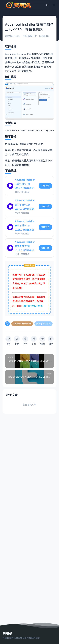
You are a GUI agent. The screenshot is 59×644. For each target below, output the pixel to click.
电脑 (25, 36)
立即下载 (45, 186)
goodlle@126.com (33, 306)
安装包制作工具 (44, 324)
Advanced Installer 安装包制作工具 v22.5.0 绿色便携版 (25, 225)
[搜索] (47, 5)
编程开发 (32, 36)
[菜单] (54, 5)
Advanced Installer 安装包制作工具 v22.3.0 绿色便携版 (25, 246)
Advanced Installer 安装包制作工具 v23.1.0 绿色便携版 (25, 205)
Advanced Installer (22, 324)
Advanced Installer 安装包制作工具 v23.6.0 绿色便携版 (25, 184)
